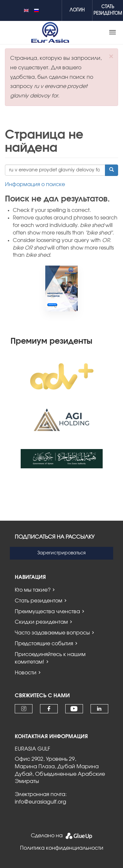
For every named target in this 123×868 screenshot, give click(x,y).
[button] (111, 56)
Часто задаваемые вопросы (52, 633)
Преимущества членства (47, 612)
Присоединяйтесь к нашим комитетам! (50, 658)
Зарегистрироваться (61, 553)
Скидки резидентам (41, 622)
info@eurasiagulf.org (41, 802)
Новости (26, 673)
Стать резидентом (39, 601)
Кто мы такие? (33, 590)
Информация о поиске (35, 184)
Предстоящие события (44, 644)
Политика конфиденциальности (62, 848)
